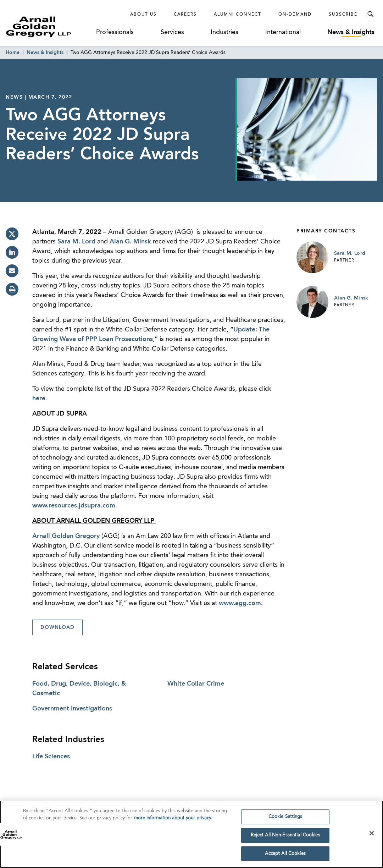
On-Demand (295, 15)
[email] (12, 271)
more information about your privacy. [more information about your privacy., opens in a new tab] (173, 820)
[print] (12, 289)
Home (13, 53)
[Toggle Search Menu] (370, 14)
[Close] (372, 835)
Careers (185, 15)
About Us (143, 15)
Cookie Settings (285, 819)
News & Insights (351, 32)
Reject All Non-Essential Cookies (285, 837)
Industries (224, 32)
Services (172, 32)
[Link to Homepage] (50, 27)
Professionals (115, 32)
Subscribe (343, 15)
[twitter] (12, 234)
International (283, 32)
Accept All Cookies (285, 856)
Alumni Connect (238, 15)
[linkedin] (12, 252)
